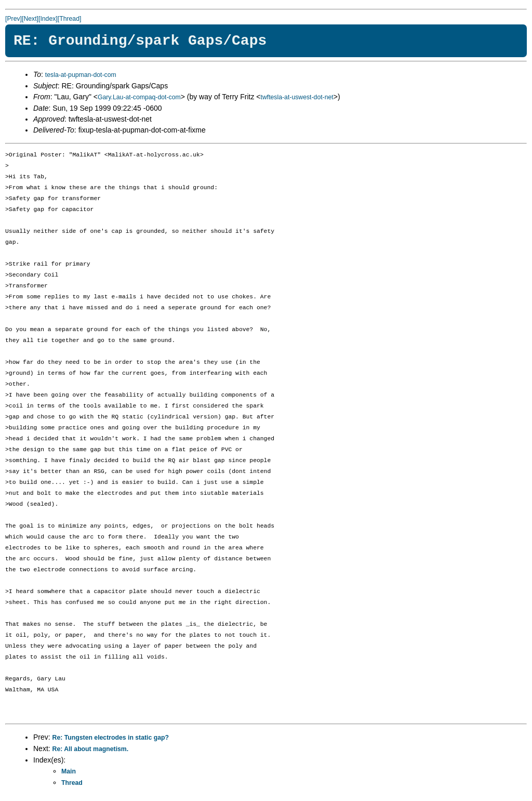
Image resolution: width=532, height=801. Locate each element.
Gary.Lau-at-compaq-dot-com (139, 97)
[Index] (48, 19)
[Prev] (14, 19)
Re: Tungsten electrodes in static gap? (111, 738)
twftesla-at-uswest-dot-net (297, 97)
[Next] (30, 19)
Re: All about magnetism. (91, 749)
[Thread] (70, 19)
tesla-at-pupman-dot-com (81, 75)
